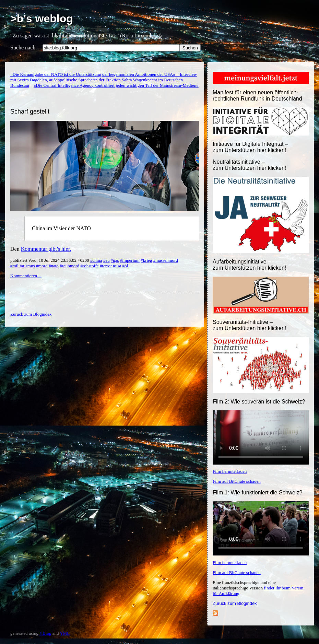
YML (65, 633)
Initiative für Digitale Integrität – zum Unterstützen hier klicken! (250, 147)
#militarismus (23, 266)
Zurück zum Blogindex (235, 603)
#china (96, 260)
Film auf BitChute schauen (237, 481)
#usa (117, 266)
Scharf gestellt (30, 112)
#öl (125, 266)
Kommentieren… (26, 276)
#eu (107, 260)
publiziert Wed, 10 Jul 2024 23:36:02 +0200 (50, 260)
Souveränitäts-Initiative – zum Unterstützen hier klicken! (249, 325)
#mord (42, 266)
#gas (115, 260)
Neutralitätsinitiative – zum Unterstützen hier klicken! (249, 165)
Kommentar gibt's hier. (46, 249)
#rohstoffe (89, 266)
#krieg (146, 260)
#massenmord (166, 260)
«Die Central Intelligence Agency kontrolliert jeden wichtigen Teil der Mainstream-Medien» (116, 85)
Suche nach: (24, 48)
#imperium (130, 260)
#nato (54, 266)
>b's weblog (42, 19)
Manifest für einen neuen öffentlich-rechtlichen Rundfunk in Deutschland (257, 96)
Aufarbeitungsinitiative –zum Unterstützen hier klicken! (249, 265)
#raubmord (69, 266)
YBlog (45, 633)
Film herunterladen (230, 471)
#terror (106, 266)
